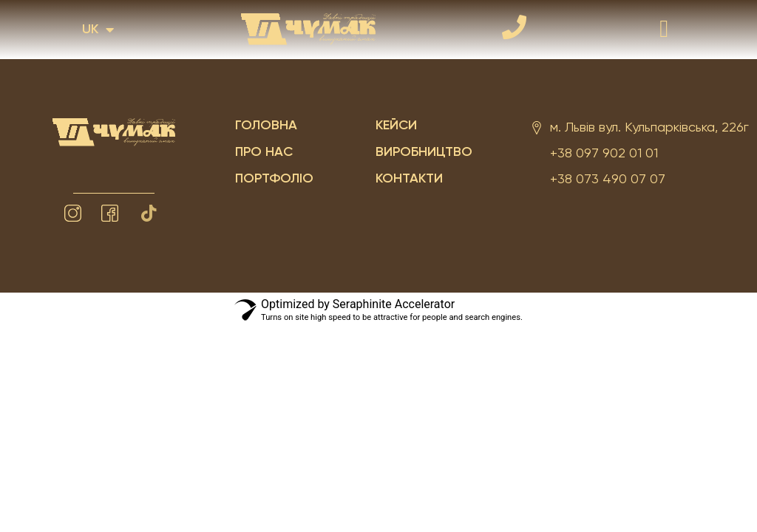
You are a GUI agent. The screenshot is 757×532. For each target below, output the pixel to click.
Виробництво (424, 152)
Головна (266, 126)
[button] (664, 30)
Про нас (264, 152)
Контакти (409, 179)
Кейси (396, 126)
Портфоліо (274, 179)
